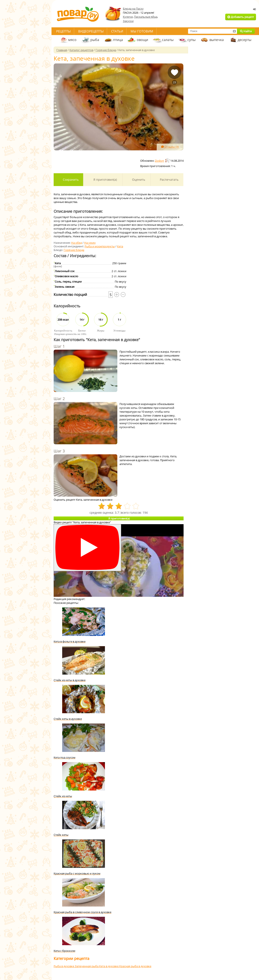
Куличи (128, 17)
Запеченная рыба (87, 966)
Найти (246, 31)
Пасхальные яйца (146, 17)
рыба (95, 40)
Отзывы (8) (170, 147)
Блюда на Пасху (133, 9)
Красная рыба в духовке (135, 966)
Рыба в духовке (64, 966)
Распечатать (169, 180)
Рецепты (63, 31)
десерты (244, 40)
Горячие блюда (74, 250)
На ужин (90, 243)
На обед (77, 243)
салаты (168, 40)
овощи (142, 40)
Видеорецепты (91, 31)
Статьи (117, 31)
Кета (120, 246)
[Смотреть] (87, 548)
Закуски (128, 21)
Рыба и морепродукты (100, 246)
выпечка (217, 40)
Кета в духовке (109, 966)
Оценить (138, 180)
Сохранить (70, 180)
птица (118, 40)
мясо (72, 40)
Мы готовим (142, 31)
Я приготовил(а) (105, 180)
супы (191, 40)
